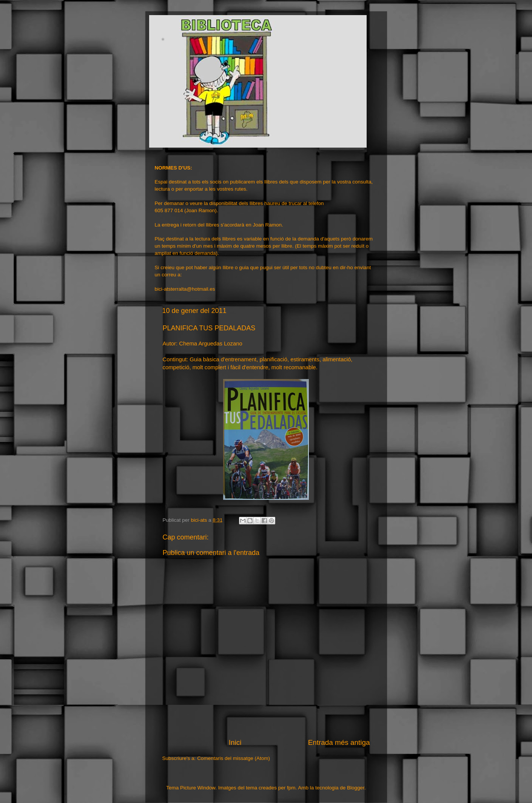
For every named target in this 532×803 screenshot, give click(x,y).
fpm (291, 788)
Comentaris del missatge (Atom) (234, 758)
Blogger (356, 788)
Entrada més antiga (339, 742)
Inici (235, 742)
